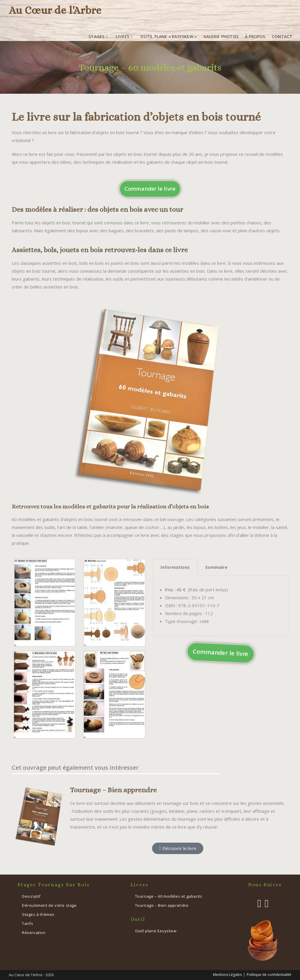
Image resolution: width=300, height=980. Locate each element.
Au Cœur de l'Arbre (55, 10)
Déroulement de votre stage (49, 905)
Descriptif (31, 896)
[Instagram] (267, 903)
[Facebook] (259, 903)
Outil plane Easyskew (156, 931)
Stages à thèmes (38, 914)
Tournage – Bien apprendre (113, 790)
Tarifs (28, 923)
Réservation (34, 933)
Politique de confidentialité (269, 975)
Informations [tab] (175, 567)
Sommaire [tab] (216, 567)
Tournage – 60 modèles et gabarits (169, 896)
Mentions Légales (227, 975)
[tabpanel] (221, 606)
